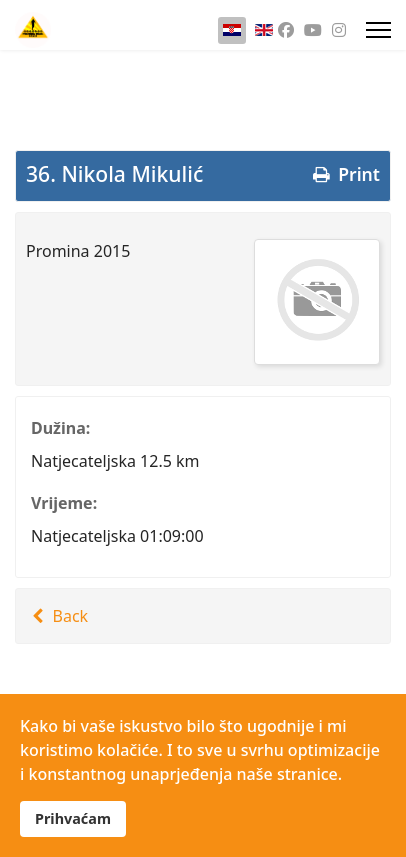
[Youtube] (313, 30)
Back (57, 616)
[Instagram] (339, 30)
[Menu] (378, 30)
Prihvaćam (73, 818)
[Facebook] (286, 30)
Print (344, 174)
